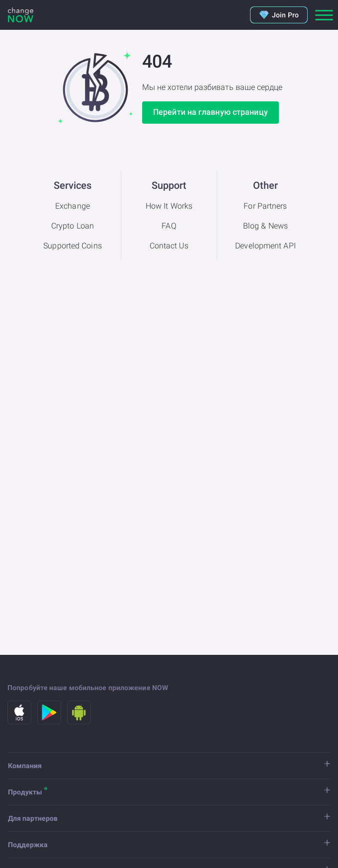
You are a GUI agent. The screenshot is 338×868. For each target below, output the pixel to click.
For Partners (265, 206)
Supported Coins (73, 246)
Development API (265, 246)
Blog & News (265, 226)
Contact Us (169, 246)
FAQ (169, 226)
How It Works (169, 206)
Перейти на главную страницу (211, 112)
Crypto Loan (73, 226)
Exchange (73, 206)
